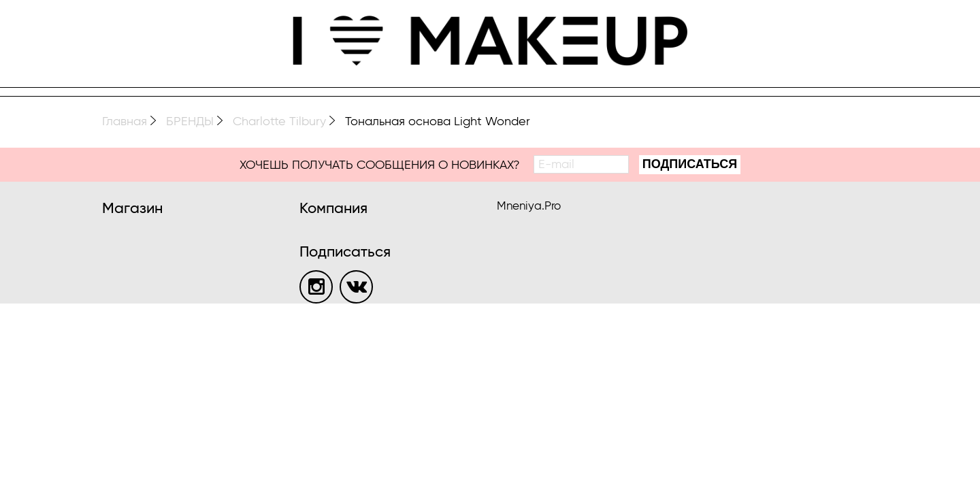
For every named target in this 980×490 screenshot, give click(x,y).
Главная (125, 122)
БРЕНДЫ (190, 122)
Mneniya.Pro (529, 207)
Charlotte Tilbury (279, 122)
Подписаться (690, 164)
